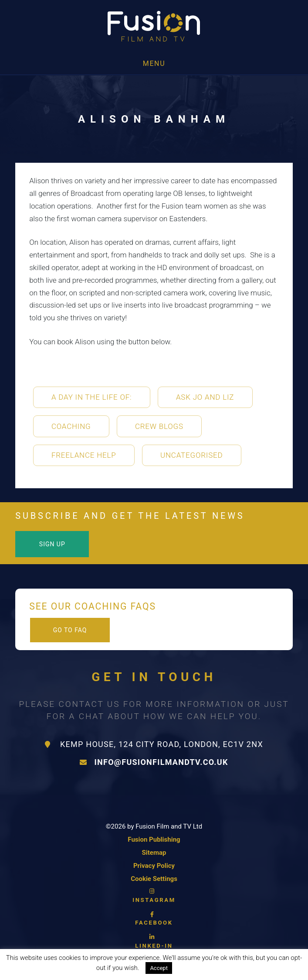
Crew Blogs (159, 426)
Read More (196, 968)
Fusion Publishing (154, 840)
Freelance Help (84, 455)
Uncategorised (191, 455)
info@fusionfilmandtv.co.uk (154, 762)
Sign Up (52, 544)
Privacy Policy (154, 866)
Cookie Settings (154, 879)
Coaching (71, 426)
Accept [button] (159, 968)
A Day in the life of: (92, 397)
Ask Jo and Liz (205, 397)
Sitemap (154, 853)
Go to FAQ (70, 630)
